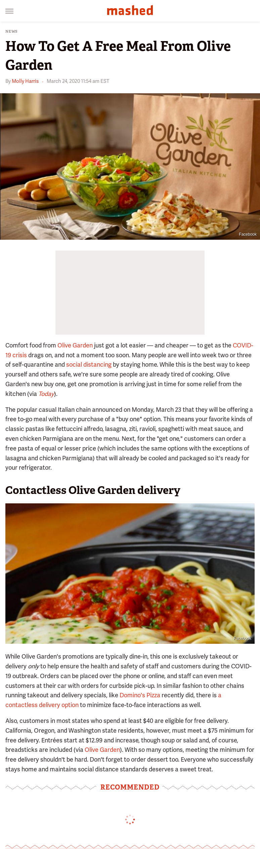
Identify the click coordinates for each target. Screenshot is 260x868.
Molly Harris (25, 81)
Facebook (248, 234)
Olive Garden (75, 345)
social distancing (89, 364)
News (12, 31)
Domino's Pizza (140, 695)
